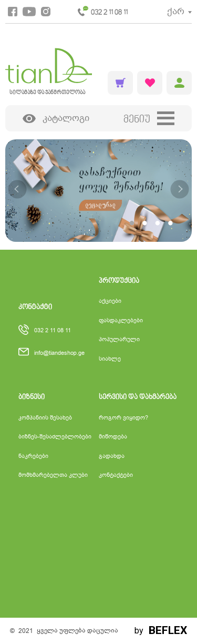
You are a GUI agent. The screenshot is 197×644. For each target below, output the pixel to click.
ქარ (176, 11)
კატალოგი (56, 119)
